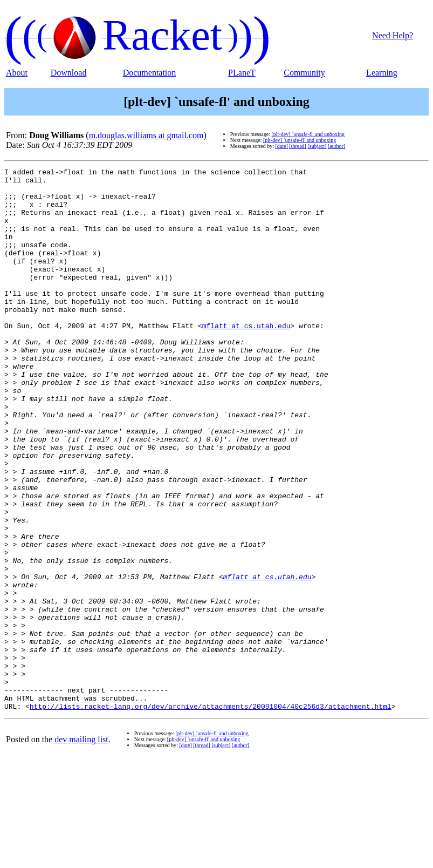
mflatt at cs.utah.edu (246, 358)
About (17, 73)
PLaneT (242, 73)
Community (304, 73)
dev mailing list (81, 848)
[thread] (298, 146)
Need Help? (393, 35)
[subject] (317, 146)
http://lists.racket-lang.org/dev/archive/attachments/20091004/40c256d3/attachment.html (211, 815)
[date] (281, 146)
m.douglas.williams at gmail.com (146, 135)
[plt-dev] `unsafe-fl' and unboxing (308, 134)
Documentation (150, 73)
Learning (382, 73)
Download (69, 73)
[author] (336, 146)
